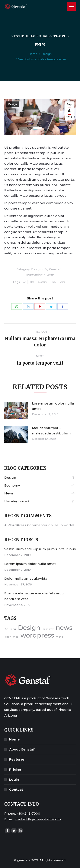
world (63, 282)
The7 (54, 282)
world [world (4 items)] (60, 637)
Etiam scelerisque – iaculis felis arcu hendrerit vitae (34, 596)
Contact (16, 790)
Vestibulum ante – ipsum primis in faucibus (40, 549)
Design (47, 54)
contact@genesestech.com (38, 819)
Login (14, 779)
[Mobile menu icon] (71, 6)
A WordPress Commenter (26, 525)
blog (32, 282)
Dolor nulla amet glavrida (26, 578)
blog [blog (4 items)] (13, 629)
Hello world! (64, 525)
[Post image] (16, 410)
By (52, 269)
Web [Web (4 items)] (16, 637)
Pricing (15, 769)
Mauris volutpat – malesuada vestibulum (51, 431)
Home (33, 54)
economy (43, 282)
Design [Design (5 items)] (29, 628)
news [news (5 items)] (64, 628)
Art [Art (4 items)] (7, 629)
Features (17, 759)
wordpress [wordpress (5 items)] (37, 635)
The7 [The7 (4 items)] (8, 637)
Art (25, 282)
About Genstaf (22, 749)
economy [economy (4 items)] (48, 629)
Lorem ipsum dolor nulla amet (53, 406)
